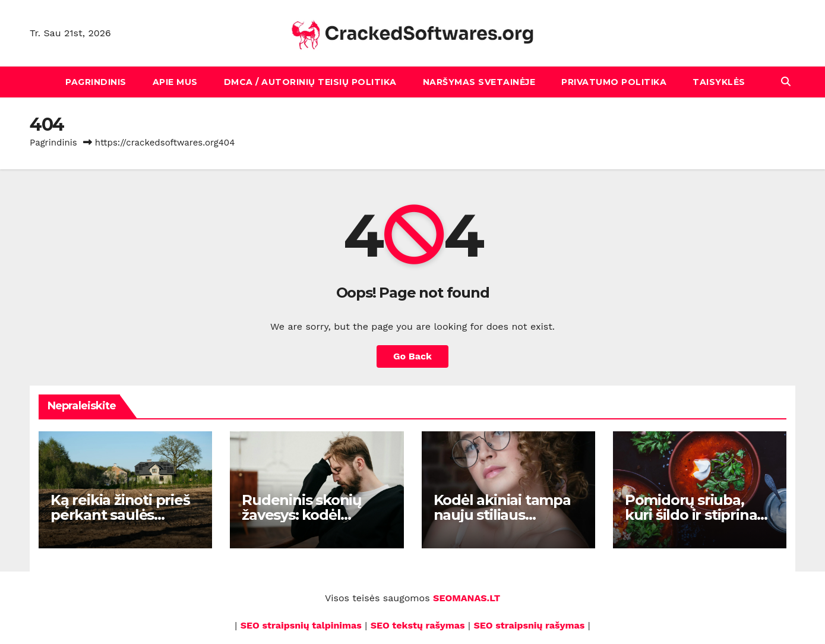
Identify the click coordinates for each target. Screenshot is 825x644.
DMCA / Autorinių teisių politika (310, 82)
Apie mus (175, 82)
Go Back (413, 356)
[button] (786, 82)
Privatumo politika (614, 82)
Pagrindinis (96, 82)
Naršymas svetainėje (479, 82)
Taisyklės (719, 82)
